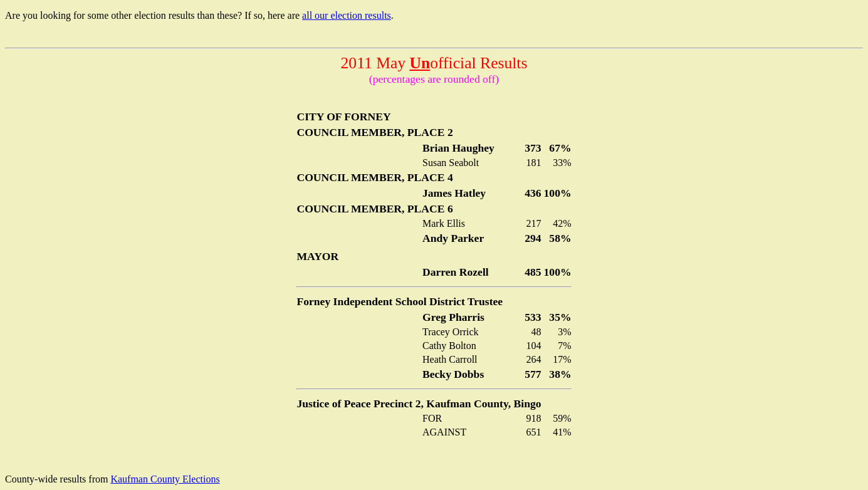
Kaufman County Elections (165, 479)
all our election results (347, 15)
